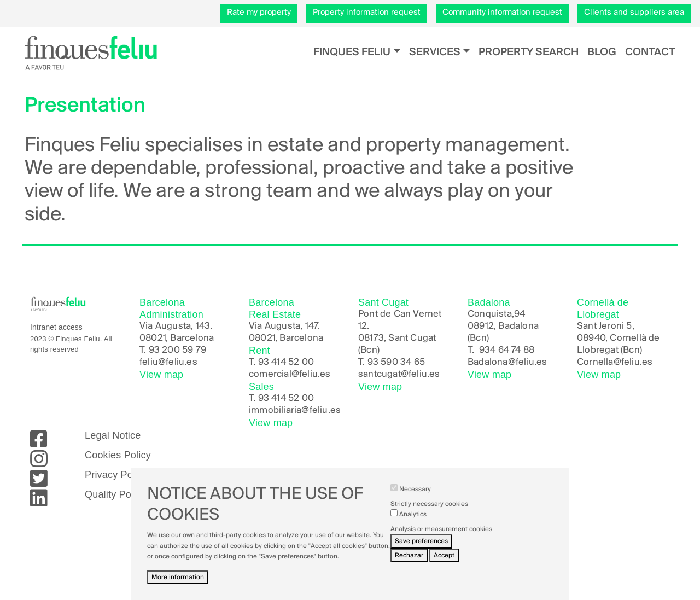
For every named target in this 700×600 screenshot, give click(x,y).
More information (178, 586)
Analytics (413, 523)
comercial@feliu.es (290, 374)
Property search (529, 52)
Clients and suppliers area (634, 13)
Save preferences (421, 550)
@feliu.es (528, 362)
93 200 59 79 (177, 350)
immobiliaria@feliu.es (295, 410)
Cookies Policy (118, 455)
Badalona (488, 362)
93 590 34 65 (396, 362)
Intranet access (56, 327)
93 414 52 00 (286, 362)
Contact (650, 52)
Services (435, 52)
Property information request (367, 13)
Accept (444, 564)
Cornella (595, 362)
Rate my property (259, 13)
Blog (602, 52)
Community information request (502, 13)
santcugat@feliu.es (399, 374)
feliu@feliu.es (168, 362)
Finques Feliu (352, 52)
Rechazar (409, 564)
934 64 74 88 (507, 350)
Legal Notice (113, 435)
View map (161, 375)
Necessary (415, 497)
